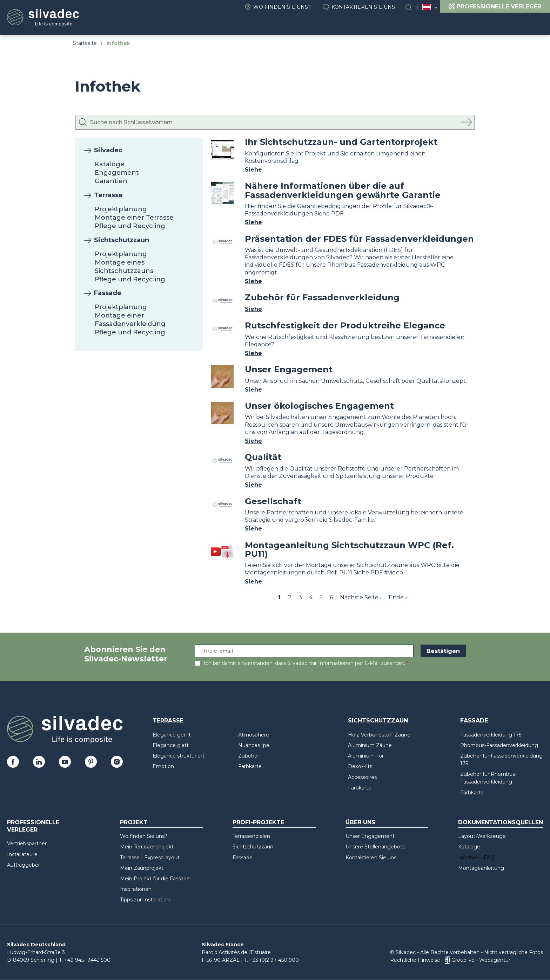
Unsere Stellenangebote (375, 847)
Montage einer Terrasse (134, 218)
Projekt (316, 25)
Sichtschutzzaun (122, 240)
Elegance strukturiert (179, 756)
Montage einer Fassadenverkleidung (130, 320)
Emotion (163, 766)
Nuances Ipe (254, 745)
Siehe (253, 170)
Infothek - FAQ (476, 858)
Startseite (85, 43)
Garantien (111, 181)
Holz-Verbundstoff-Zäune (379, 735)
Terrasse (108, 195)
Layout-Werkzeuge (482, 836)
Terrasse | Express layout (150, 858)
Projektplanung (121, 209)
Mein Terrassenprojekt (147, 847)
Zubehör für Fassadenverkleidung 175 (501, 760)
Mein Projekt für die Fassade (155, 879)
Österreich (427, 7)
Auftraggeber (24, 865)
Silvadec (108, 150)
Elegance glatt (171, 745)
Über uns (358, 25)
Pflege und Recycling (130, 226)
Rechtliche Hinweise (415, 960)
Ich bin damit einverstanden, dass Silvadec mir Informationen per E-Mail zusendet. (304, 663)
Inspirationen (136, 889)
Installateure (22, 854)
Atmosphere (254, 735)
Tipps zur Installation (145, 900)
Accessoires (362, 777)
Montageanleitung (481, 868)
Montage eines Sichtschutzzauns (124, 267)
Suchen (412, 7)
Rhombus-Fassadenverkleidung (499, 745)
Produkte (266, 25)
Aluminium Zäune (370, 745)
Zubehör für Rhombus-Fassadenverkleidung (488, 778)
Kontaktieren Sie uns (363, 7)
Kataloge (110, 164)
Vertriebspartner (27, 844)
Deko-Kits (360, 766)
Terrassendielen (251, 836)
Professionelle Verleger (33, 826)
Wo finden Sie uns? (282, 7)
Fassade (108, 293)
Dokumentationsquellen (495, 25)
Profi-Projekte (413, 25)
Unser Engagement (370, 836)
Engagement (117, 173)
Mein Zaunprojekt (142, 868)
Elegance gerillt (172, 735)
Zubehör (249, 756)
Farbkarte (250, 766)
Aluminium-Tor (366, 756)
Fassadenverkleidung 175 (491, 735)
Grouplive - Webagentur (481, 960)
